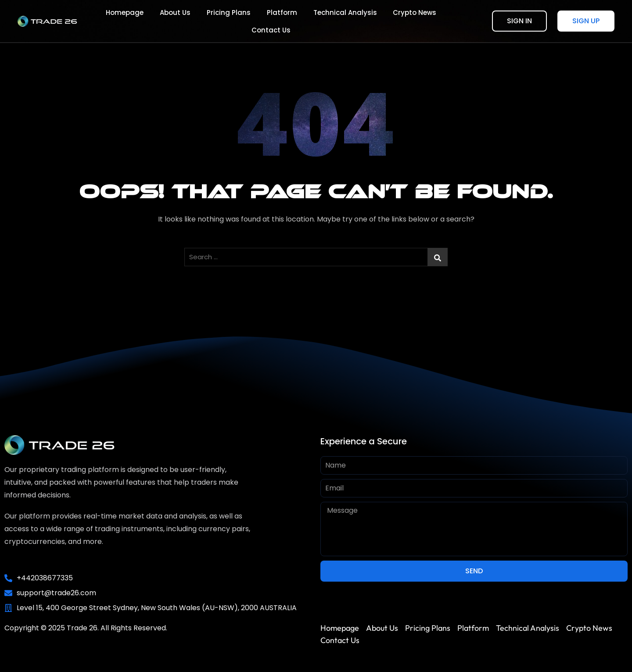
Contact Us (438, 21)
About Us (152, 21)
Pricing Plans (203, 21)
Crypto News (383, 21)
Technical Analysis (315, 21)
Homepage (104, 21)
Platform (254, 21)
